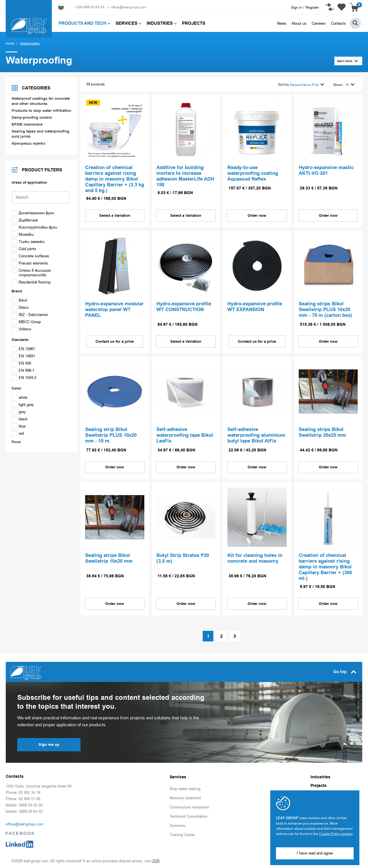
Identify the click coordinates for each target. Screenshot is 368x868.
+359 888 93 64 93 (90, 7)
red (18, 433)
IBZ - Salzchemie (30, 315)
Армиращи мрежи (28, 143)
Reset (16, 442)
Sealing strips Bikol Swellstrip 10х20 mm (109, 557)
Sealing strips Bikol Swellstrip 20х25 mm (322, 432)
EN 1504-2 (24, 378)
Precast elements (30, 263)
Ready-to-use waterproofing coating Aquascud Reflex (253, 173)
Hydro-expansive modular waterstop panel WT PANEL (114, 309)
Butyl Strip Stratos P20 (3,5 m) (183, 557)
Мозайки (23, 234)
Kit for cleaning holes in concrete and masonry (255, 557)
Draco (20, 307)
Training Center (182, 834)
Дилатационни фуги (33, 213)
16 (350, 84)
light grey (23, 405)
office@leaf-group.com (128, 7)
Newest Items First (307, 84)
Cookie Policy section (336, 834)
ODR (156, 860)
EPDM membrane (27, 124)
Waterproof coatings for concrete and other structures (41, 101)
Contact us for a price (115, 340)
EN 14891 (23, 356)
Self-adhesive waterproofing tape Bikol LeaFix (185, 435)
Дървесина (25, 220)
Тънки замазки (28, 242)
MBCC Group (26, 322)
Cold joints (24, 249)
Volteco (21, 329)
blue (19, 426)
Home (10, 44)
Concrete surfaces (30, 256)
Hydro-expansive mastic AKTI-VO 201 (326, 170)
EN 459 (21, 363)
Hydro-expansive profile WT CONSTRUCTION (184, 306)
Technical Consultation (188, 815)
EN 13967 (23, 349)
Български (61, 7)
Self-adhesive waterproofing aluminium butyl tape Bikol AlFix (256, 435)
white (19, 397)
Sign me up (49, 744)
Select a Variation (115, 215)
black (20, 419)
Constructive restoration (189, 806)
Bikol (19, 300)
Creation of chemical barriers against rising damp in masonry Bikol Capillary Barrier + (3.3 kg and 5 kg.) (115, 179)
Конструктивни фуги (34, 227)
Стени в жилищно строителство (31, 273)
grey (19, 412)
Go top (345, 671)
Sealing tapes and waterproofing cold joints (40, 134)
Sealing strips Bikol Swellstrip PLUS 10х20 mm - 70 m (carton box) (325, 309)
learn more (348, 61)
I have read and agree (315, 853)
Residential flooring (31, 282)
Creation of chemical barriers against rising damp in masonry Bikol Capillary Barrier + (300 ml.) (325, 566)
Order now (257, 215)
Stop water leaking (185, 788)
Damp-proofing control (32, 118)
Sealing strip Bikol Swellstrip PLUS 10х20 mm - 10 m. (111, 435)
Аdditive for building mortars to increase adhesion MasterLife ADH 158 (185, 176)
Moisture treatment (185, 797)
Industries (320, 776)
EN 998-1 (23, 370)
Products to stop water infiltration (41, 111)
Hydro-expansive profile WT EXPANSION (255, 306)
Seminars (178, 824)
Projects (319, 785)
